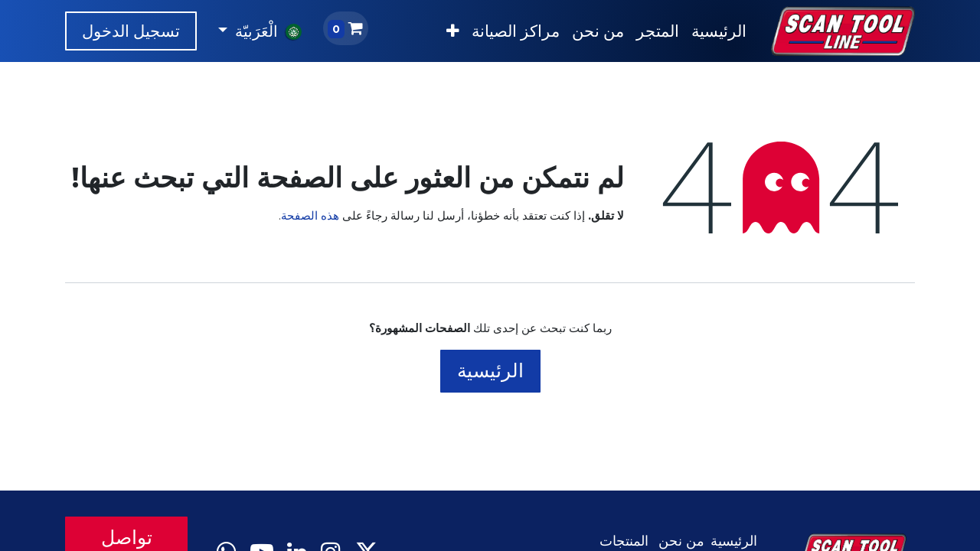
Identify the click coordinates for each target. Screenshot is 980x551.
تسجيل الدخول (131, 31)
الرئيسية (490, 370)
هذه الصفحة (310, 215)
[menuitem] (719, 31)
